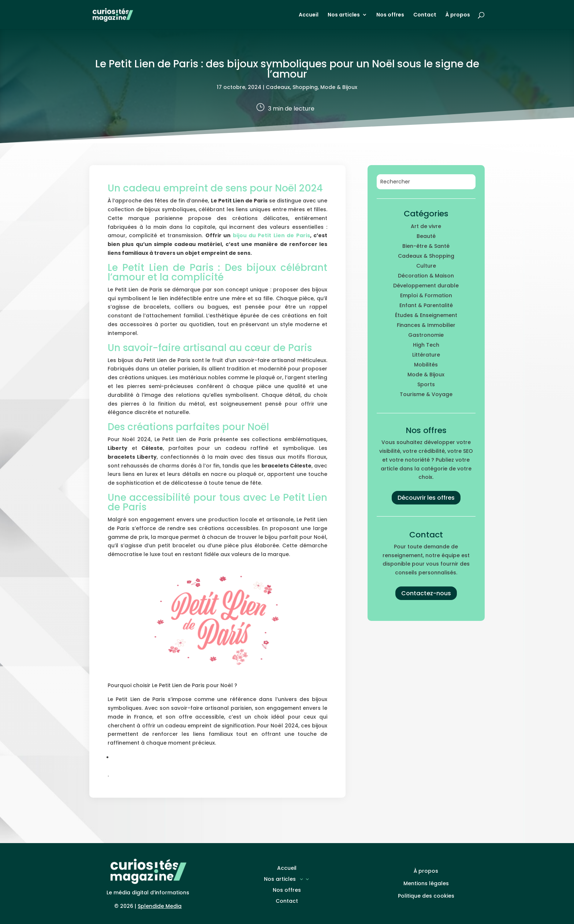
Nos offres (390, 15)
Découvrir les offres (426, 498)
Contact (425, 15)
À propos (458, 15)
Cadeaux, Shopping (292, 87)
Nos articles (344, 15)
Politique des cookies (426, 896)
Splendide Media (160, 906)
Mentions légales (426, 883)
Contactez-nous (426, 593)
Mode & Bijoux (339, 87)
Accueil (309, 15)
